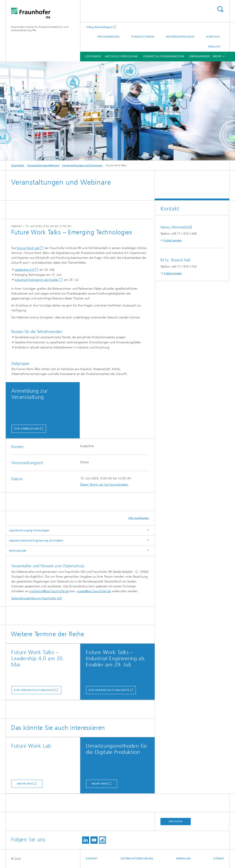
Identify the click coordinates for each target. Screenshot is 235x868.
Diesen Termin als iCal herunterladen (104, 485)
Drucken (175, 821)
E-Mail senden (173, 240)
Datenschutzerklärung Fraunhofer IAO (37, 598)
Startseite (18, 165)
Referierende (18, 551)
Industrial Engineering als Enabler (37, 280)
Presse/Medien (108, 37)
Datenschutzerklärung (137, 859)
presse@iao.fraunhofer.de (94, 591)
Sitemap (219, 859)
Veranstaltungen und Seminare (82, 165)
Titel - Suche (220, 9)
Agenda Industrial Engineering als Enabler (36, 541)
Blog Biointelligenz (100, 27)
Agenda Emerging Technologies (29, 530)
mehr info (25, 784)
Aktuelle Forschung (121, 56)
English (214, 47)
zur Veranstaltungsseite (34, 690)
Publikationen (143, 37)
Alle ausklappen (139, 518)
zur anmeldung (27, 429)
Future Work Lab (28, 248)
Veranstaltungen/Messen (164, 56)
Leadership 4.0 (24, 270)
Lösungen (93, 56)
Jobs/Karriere (199, 56)
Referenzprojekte (180, 37)
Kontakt (213, 37)
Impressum (183, 859)
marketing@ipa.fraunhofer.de (49, 591)
